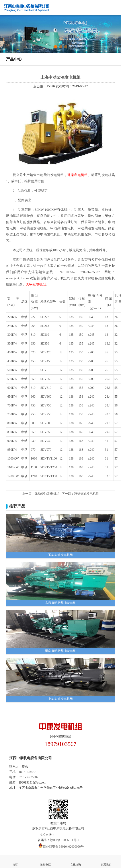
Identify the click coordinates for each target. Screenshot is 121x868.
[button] (56, 47)
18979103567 (27, 772)
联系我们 (106, 861)
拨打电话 (46, 861)
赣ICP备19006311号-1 (65, 840)
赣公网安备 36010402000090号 (63, 847)
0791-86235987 (28, 777)
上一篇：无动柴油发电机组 (41, 494)
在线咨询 (76, 861)
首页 (15, 861)
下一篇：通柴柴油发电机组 (80, 494)
